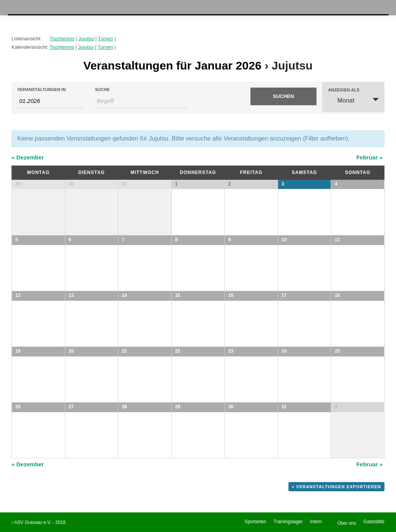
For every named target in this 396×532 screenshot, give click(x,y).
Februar (369, 157)
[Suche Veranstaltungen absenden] (283, 96)
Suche (102, 90)
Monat (341, 100)
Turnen (106, 39)
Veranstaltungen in (41, 90)
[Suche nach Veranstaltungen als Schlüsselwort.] (141, 101)
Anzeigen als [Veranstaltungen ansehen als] (344, 90)
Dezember (28, 157)
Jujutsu (86, 39)
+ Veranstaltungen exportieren (336, 487)
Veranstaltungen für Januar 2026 (172, 65)
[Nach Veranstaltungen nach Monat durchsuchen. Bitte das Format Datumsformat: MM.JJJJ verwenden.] (50, 101)
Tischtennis (62, 39)
